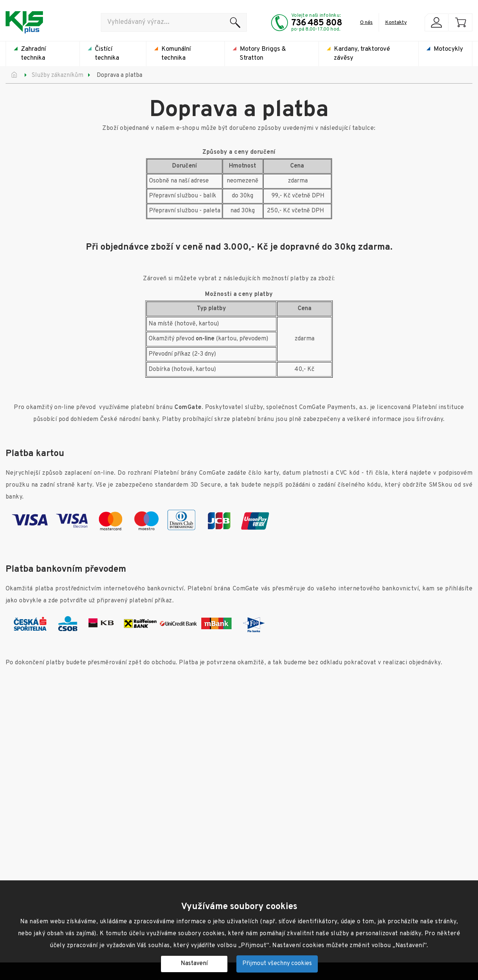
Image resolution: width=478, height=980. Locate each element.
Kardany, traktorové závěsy (362, 54)
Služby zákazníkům (57, 75)
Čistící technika (107, 54)
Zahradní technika (33, 54)
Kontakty (396, 23)
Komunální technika (176, 54)
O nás (366, 23)
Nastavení (194, 964)
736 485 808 (317, 23)
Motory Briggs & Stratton (263, 54)
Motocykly (448, 49)
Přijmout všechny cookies (277, 964)
